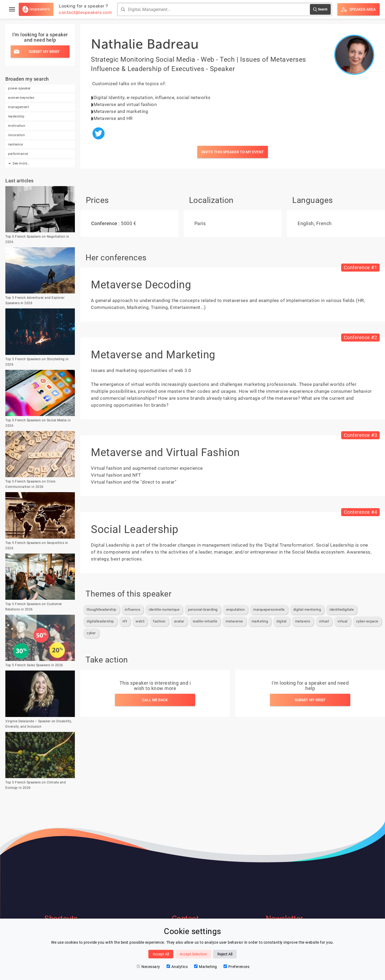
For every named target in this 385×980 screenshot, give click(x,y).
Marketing (206, 967)
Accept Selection (193, 954)
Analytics (177, 967)
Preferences (237, 967)
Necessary (148, 967)
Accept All (161, 954)
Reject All (225, 954)
